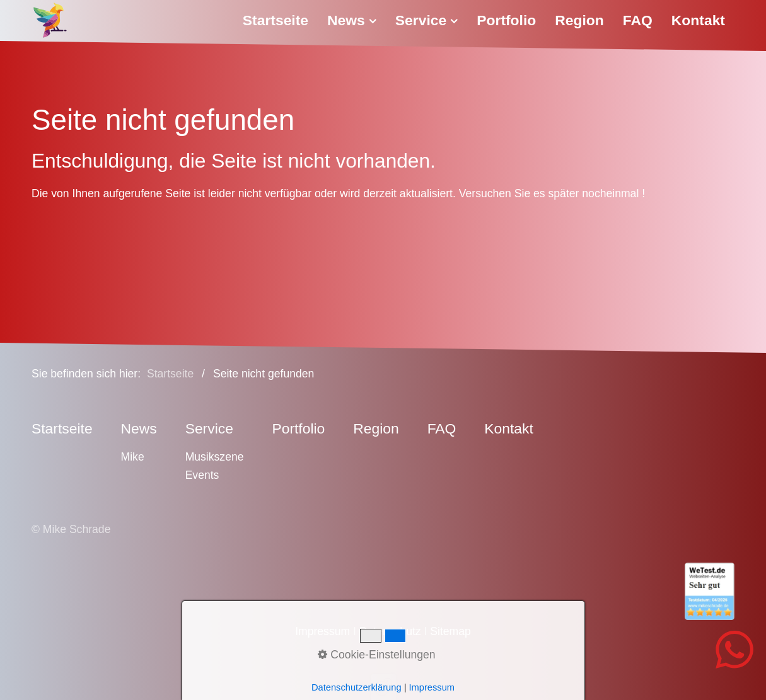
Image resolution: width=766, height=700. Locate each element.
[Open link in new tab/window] (383, 591)
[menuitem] (280, 20)
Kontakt (698, 20)
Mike (133, 457)
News (352, 20)
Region (579, 20)
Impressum (322, 631)
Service (427, 20)
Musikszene (215, 457)
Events (202, 475)
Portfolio (506, 20)
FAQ (638, 20)
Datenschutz (390, 631)
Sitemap (450, 631)
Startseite (276, 20)
